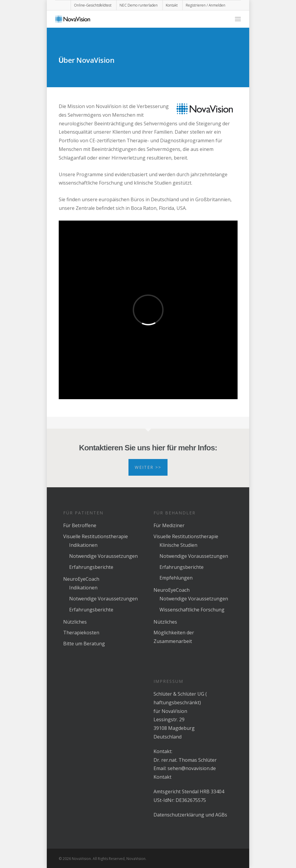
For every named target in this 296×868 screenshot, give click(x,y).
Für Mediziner (169, 525)
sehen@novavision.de (192, 768)
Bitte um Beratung (84, 644)
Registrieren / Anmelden (206, 5)
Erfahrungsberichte (91, 567)
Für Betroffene (80, 525)
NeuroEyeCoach (81, 579)
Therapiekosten (81, 633)
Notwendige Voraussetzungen (103, 556)
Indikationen (83, 545)
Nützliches (75, 622)
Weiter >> (148, 467)
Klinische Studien (178, 545)
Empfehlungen (176, 578)
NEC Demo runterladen (139, 5)
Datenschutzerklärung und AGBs (190, 815)
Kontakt (172, 5)
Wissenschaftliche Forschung (192, 610)
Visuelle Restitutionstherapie (96, 536)
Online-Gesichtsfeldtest (93, 5)
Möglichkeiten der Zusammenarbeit (174, 637)
